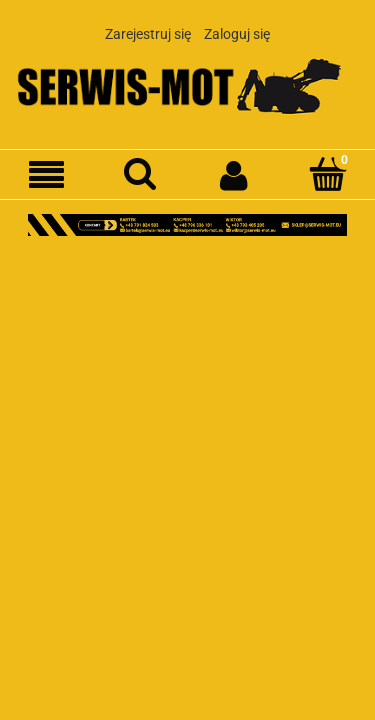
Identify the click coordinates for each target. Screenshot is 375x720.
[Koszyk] (328, 174)
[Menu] (47, 175)
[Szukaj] (141, 174)
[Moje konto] (235, 175)
